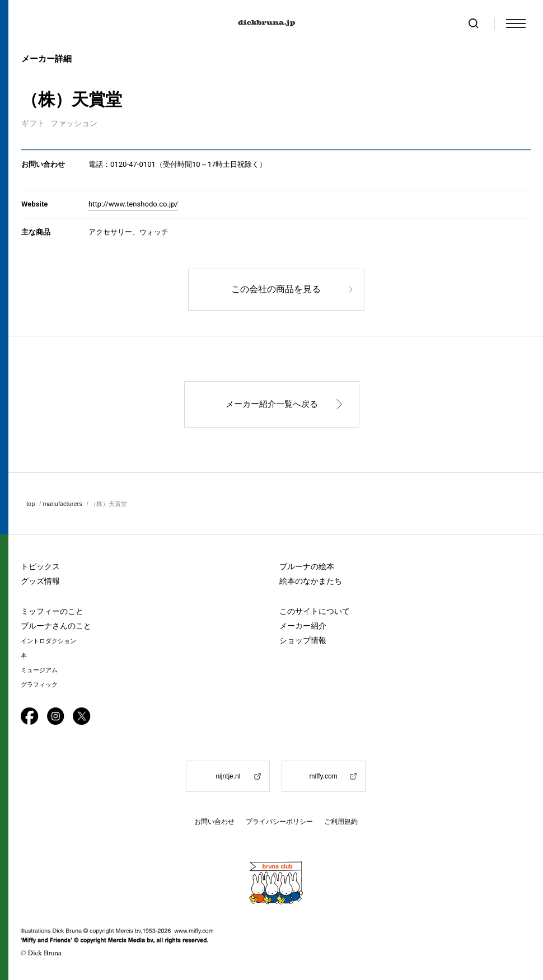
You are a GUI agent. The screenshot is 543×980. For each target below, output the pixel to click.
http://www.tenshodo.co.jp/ (133, 204)
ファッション (74, 123)
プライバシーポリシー (279, 822)
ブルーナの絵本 (307, 567)
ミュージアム (39, 671)
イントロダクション (48, 642)
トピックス (40, 567)
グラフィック (39, 685)
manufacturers (62, 504)
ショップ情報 (303, 641)
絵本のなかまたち (311, 582)
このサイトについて (315, 612)
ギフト (33, 123)
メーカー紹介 (303, 626)
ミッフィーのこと (52, 612)
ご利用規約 (341, 822)
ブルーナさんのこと (56, 626)
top (31, 504)
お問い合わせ (214, 822)
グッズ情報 (40, 582)
